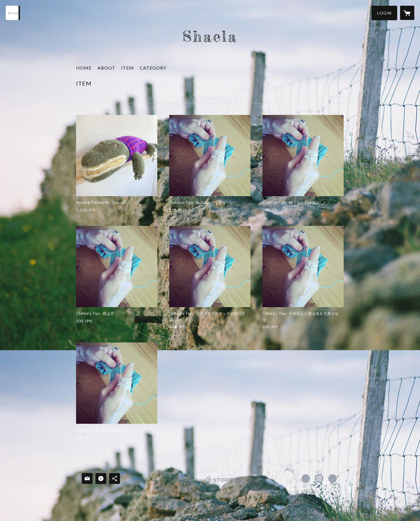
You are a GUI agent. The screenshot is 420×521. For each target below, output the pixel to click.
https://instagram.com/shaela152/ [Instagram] (319, 479)
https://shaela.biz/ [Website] (333, 479)
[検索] (13, 13)
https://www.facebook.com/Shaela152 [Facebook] (306, 479)
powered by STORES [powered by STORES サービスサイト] (210, 484)
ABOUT (106, 68)
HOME (84, 68)
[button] (384, 13)
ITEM (128, 68)
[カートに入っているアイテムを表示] (407, 13)
